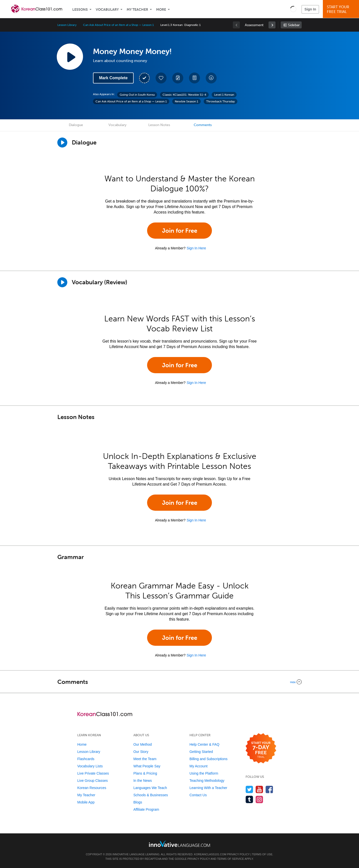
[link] (272, 25)
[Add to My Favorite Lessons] (161, 78)
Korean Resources (92, 788)
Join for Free (180, 231)
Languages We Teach (150, 788)
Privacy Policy (238, 854)
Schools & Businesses (151, 795)
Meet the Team (145, 759)
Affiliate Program (146, 809)
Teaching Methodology (207, 781)
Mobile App (86, 802)
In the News (143, 781)
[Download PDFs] (194, 78)
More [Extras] (161, 10)
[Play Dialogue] (62, 143)
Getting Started (201, 752)
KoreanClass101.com (210, 854)
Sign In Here (196, 248)
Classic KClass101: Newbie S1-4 (184, 95)
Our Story (141, 752)
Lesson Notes (159, 125)
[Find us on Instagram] (259, 799)
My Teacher (137, 10)
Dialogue (76, 125)
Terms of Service (231, 859)
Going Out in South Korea (137, 95)
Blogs (138, 802)
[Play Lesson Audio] (70, 57)
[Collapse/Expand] (179, 682)
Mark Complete (113, 78)
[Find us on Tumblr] (249, 799)
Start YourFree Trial (342, 9)
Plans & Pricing (145, 773)
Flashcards (86, 759)
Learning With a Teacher (208, 788)
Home (82, 744)
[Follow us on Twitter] (249, 789)
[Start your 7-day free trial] (261, 749)
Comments (203, 125)
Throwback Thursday (221, 101)
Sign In (310, 9)
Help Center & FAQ (204, 744)
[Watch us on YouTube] (259, 789)
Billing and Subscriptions (209, 759)
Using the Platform (204, 773)
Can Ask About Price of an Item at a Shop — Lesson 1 (118, 25)
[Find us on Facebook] (269, 789)
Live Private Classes (93, 773)
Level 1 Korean (224, 95)
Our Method (143, 744)
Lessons (80, 10)
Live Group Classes (92, 781)
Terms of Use (262, 854)
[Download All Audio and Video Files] (211, 78)
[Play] (62, 282)
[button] (293, 9)
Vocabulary (107, 10)
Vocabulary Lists (90, 766)
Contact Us (198, 795)
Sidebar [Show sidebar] (294, 25)
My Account (198, 766)
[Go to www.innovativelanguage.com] (179, 844)
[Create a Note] (178, 78)
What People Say (147, 766)
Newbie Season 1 (186, 101)
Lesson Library (67, 25)
